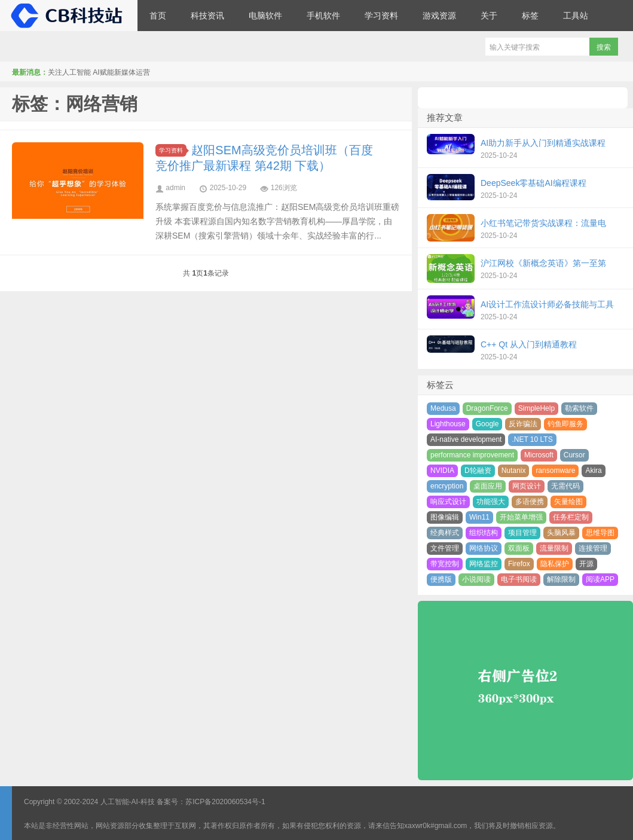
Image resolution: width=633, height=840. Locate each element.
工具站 (576, 16)
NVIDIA (442, 471)
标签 (530, 16)
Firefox (519, 564)
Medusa (443, 408)
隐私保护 (555, 564)
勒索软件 (579, 408)
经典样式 (445, 533)
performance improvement (472, 455)
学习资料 (381, 16)
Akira (593, 471)
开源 (586, 564)
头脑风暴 (561, 533)
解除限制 (561, 579)
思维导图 (600, 533)
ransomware (555, 471)
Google (487, 424)
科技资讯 (207, 16)
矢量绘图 (568, 502)
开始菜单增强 (521, 517)
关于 (489, 16)
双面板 (519, 548)
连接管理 (593, 548)
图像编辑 (445, 517)
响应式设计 (448, 502)
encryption (447, 486)
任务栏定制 (571, 517)
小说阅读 (476, 579)
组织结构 (484, 533)
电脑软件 (265, 16)
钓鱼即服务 (565, 424)
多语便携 (530, 502)
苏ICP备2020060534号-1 (225, 802)
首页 (158, 16)
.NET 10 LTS (532, 439)
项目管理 (522, 533)
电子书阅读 (519, 579)
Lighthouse (448, 424)
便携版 (441, 579)
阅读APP (600, 579)
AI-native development (466, 439)
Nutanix (514, 471)
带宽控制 (445, 564)
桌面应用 (488, 486)
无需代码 (565, 486)
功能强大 (491, 502)
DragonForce (487, 408)
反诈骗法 (523, 424)
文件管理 (445, 548)
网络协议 (484, 548)
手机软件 (323, 16)
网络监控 (484, 564)
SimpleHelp (536, 408)
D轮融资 (478, 471)
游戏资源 (439, 16)
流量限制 (554, 548)
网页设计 (527, 486)
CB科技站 (69, 16)
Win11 (479, 517)
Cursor (574, 455)
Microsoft (539, 455)
